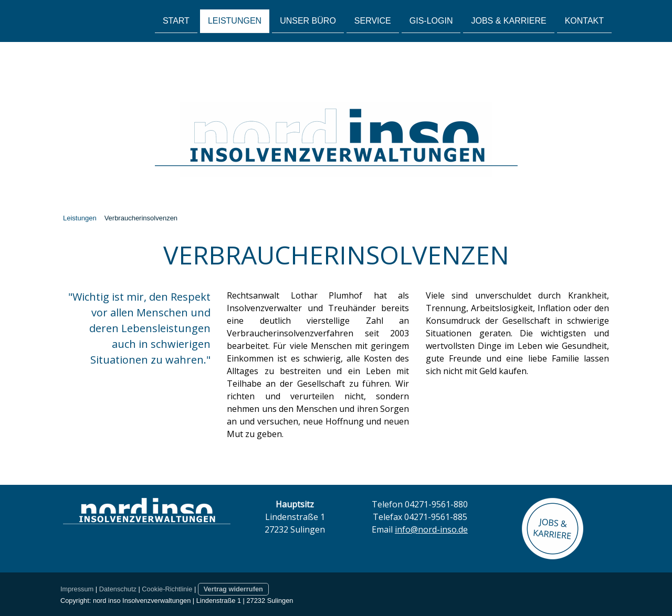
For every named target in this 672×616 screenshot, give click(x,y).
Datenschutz (118, 589)
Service (373, 20)
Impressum (77, 589)
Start (176, 20)
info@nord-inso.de (431, 529)
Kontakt (584, 20)
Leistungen (235, 20)
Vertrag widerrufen (233, 589)
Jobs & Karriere (508, 20)
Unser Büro (308, 20)
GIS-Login (431, 20)
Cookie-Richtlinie (167, 589)
